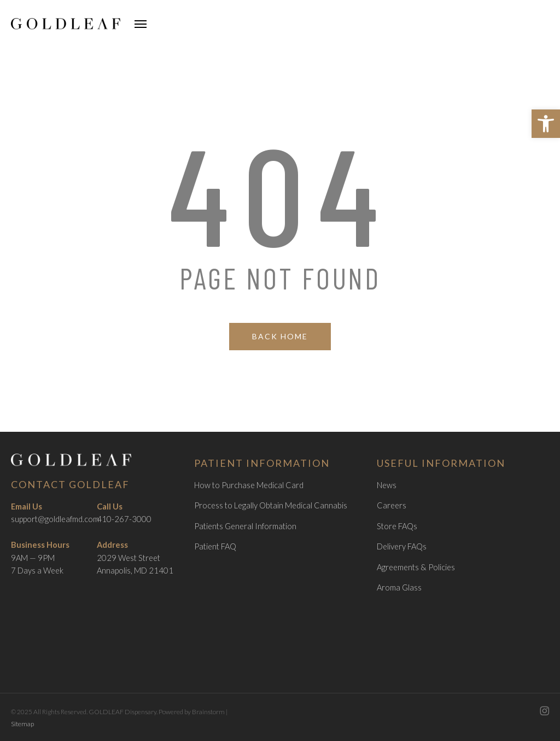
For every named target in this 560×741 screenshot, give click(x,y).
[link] (546, 124)
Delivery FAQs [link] (402, 546)
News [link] (387, 485)
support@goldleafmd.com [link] (55, 519)
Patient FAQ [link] (215, 546)
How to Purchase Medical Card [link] (249, 485)
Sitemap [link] (22, 724)
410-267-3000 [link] (124, 519)
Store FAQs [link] (397, 526)
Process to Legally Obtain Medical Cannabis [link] (271, 505)
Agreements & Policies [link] (416, 567)
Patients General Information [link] (245, 526)
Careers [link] (392, 505)
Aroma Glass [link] (399, 587)
